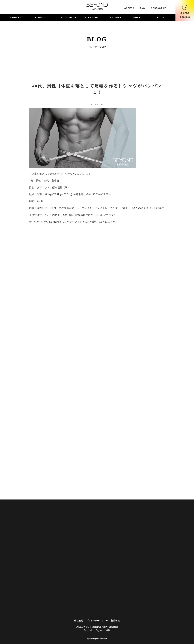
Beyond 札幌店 (103, 630)
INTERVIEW (91, 18)
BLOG (161, 18)
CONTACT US (159, 8)
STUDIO (40, 18)
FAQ (143, 8)
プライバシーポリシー (97, 621)
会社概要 (79, 621)
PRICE (137, 18)
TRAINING (68, 18)
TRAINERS (115, 18)
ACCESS (129, 8)
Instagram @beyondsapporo (105, 627)
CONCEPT (17, 18)
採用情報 (115, 621)
